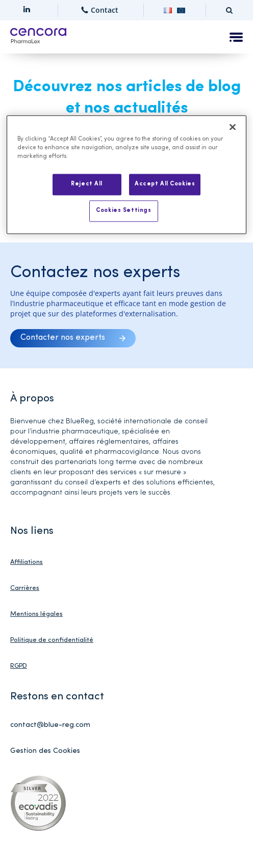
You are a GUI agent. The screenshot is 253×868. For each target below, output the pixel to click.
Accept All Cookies (165, 184)
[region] (126, 174)
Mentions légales (36, 614)
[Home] (38, 37)
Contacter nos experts (63, 338)
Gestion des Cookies (45, 751)
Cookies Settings (123, 210)
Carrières (25, 588)
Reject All (87, 184)
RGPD (19, 666)
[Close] (233, 127)
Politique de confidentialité (52, 640)
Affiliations (27, 562)
